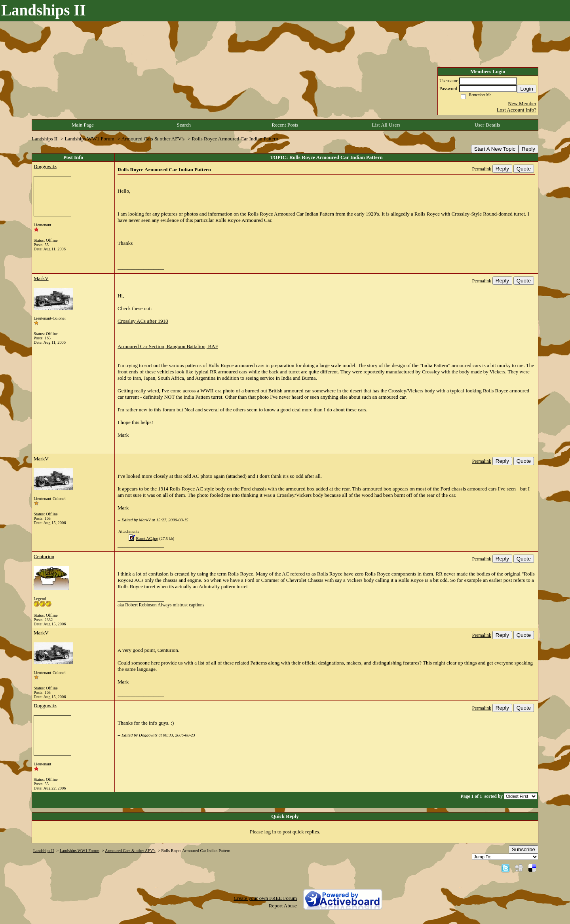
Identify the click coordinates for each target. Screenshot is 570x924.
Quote (524, 169)
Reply (528, 149)
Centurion (44, 556)
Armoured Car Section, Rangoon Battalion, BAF (168, 346)
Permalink (482, 169)
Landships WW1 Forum (90, 139)
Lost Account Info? (517, 110)
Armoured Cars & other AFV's (153, 139)
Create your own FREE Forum (265, 898)
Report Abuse (283, 906)
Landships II (45, 139)
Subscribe (523, 849)
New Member (522, 103)
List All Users (386, 125)
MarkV (41, 278)
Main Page (83, 125)
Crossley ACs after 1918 (143, 321)
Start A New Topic (495, 149)
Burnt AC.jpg (147, 539)
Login (527, 89)
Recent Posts (285, 125)
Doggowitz (45, 166)
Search (184, 125)
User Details (487, 125)
